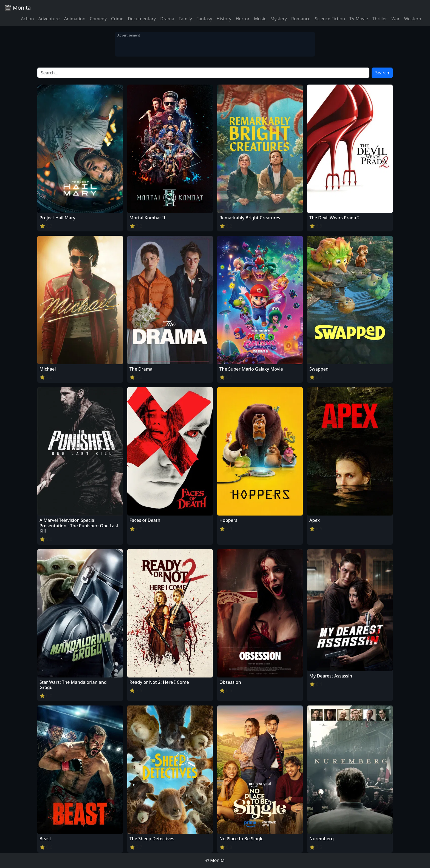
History (224, 19)
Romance (301, 19)
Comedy (98, 19)
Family (185, 19)
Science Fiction (330, 19)
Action (27, 19)
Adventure (49, 19)
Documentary (142, 19)
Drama (167, 19)
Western (413, 19)
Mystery (279, 19)
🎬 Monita (18, 8)
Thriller (380, 19)
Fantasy (204, 19)
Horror (243, 19)
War (395, 19)
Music (260, 19)
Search (382, 73)
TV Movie (359, 19)
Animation (75, 19)
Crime (117, 19)
